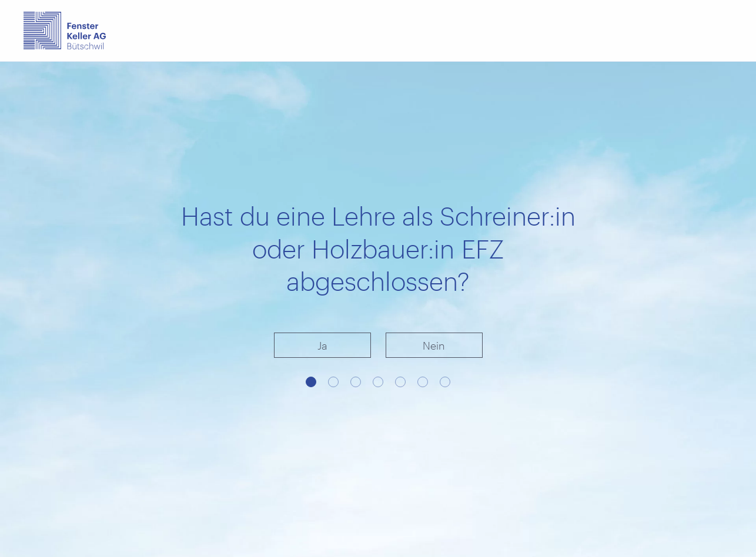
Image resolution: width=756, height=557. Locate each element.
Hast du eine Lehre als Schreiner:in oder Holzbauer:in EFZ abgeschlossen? (378, 248)
